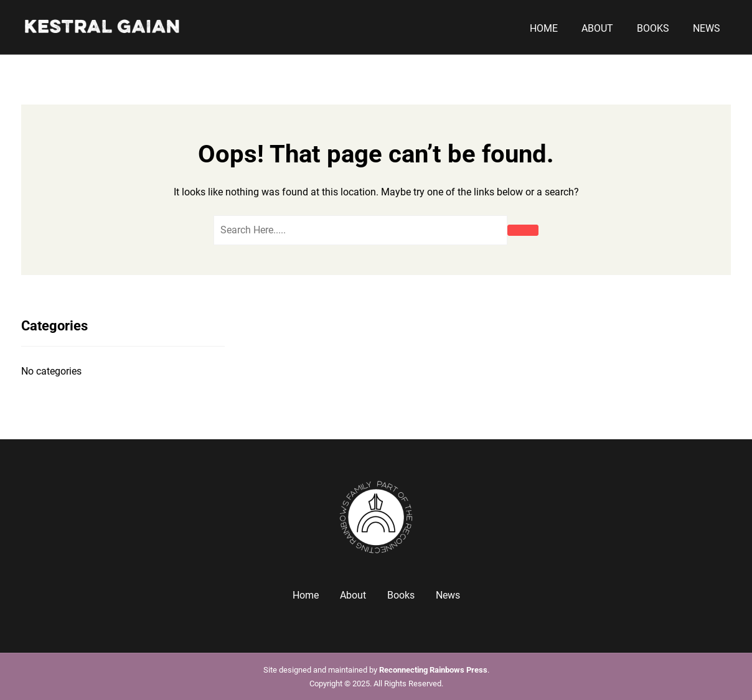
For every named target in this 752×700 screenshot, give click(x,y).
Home (544, 29)
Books (653, 29)
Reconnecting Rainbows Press (433, 670)
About (597, 29)
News (707, 29)
